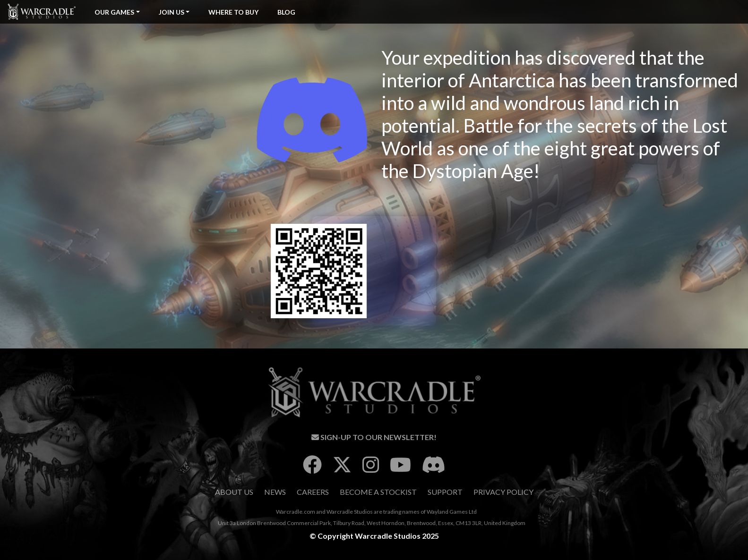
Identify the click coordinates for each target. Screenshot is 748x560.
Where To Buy (233, 12)
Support (445, 492)
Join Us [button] (172, 12)
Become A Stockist (378, 492)
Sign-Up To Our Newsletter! (374, 437)
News (275, 492)
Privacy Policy (503, 492)
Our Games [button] (114, 12)
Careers (313, 492)
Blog (286, 12)
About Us (234, 492)
